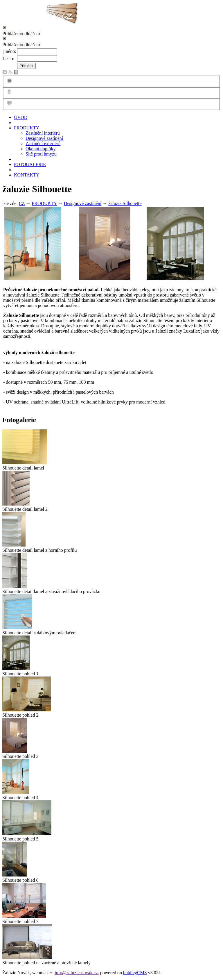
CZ (22, 203)
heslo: (9, 59)
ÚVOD (21, 117)
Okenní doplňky (41, 149)
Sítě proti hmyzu (41, 154)
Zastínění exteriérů (43, 143)
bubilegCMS (135, 973)
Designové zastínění (44, 138)
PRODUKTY (27, 128)
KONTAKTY (27, 175)
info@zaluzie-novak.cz (76, 973)
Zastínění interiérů (43, 133)
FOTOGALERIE (30, 164)
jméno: (10, 51)
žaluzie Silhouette (125, 203)
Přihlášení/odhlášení (21, 34)
